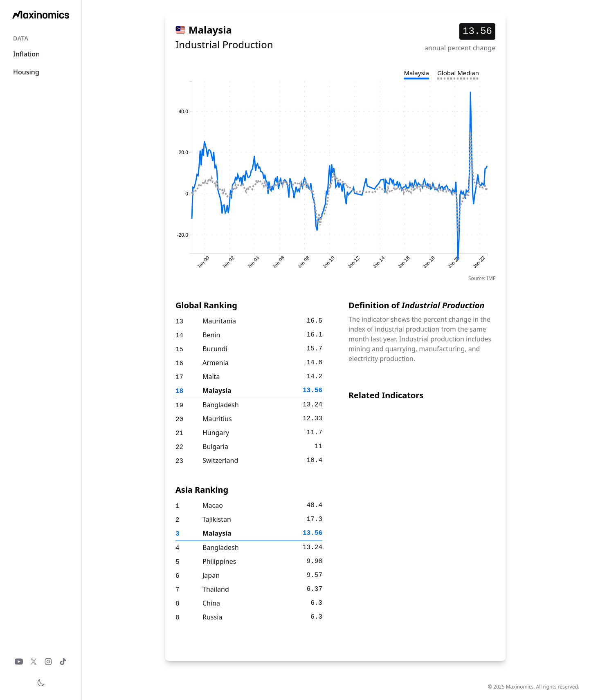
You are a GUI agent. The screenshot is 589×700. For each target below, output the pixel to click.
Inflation (26, 54)
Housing (26, 72)
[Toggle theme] (41, 683)
